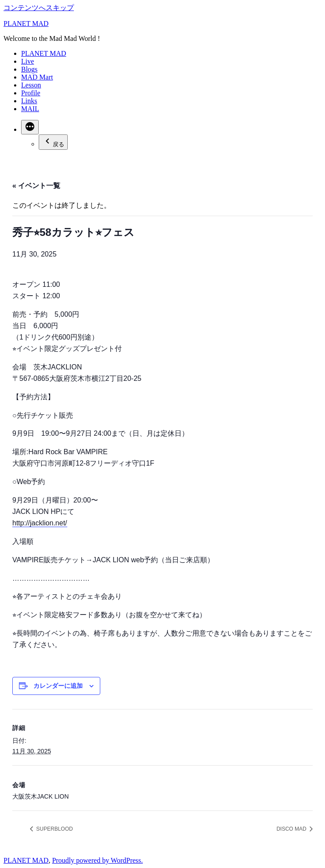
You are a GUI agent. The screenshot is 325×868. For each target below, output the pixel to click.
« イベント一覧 (36, 186)
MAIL (30, 109)
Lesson (31, 85)
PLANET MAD (26, 24)
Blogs (29, 69)
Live (27, 61)
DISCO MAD (292, 829)
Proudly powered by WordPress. (97, 860)
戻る (53, 142)
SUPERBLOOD (54, 829)
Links (29, 101)
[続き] (30, 127)
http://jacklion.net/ (40, 523)
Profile (31, 93)
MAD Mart (37, 77)
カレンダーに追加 (58, 686)
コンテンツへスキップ (39, 8)
